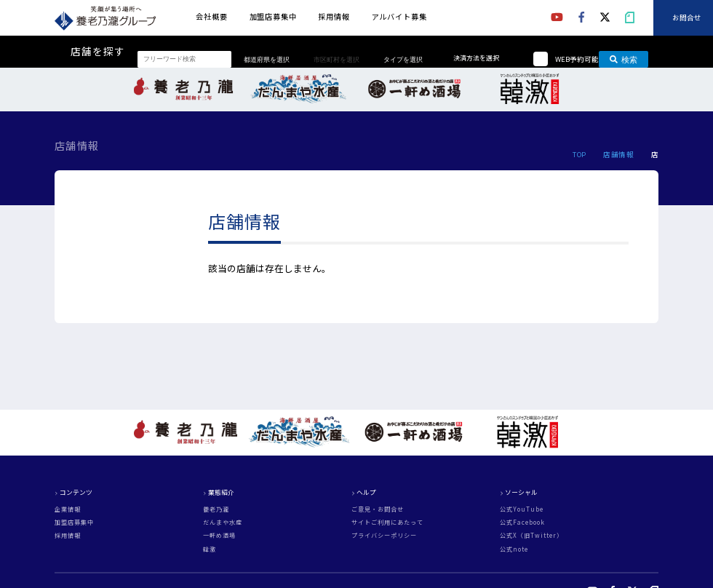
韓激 (210, 549)
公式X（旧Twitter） (531, 536)
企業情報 (68, 509)
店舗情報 (618, 154)
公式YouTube (522, 509)
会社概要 (211, 16)
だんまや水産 (223, 523)
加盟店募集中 (273, 16)
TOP (579, 154)
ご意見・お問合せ (378, 509)
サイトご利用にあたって (387, 523)
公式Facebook (522, 523)
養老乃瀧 (216, 509)
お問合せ (687, 18)
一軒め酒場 (219, 536)
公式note (514, 549)
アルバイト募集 (399, 16)
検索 (624, 59)
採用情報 (334, 16)
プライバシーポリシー (384, 536)
